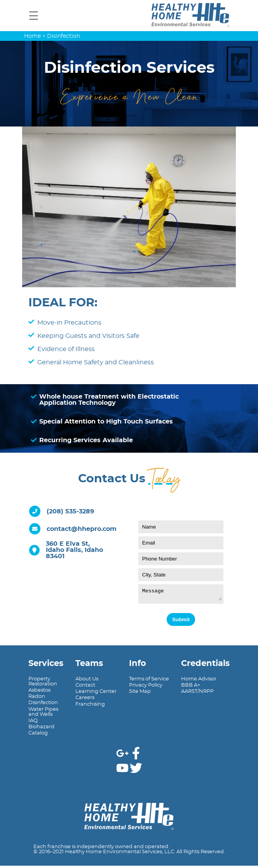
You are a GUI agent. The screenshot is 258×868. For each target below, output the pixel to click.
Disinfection (43, 705)
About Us (87, 681)
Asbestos (39, 693)
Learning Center (96, 694)
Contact (85, 688)
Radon (37, 699)
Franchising (90, 707)
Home (32, 36)
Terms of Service (149, 681)
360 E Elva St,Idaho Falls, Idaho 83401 (74, 550)
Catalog (38, 735)
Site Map (140, 694)
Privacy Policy (146, 688)
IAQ (33, 723)
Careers (85, 700)
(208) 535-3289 (70, 511)
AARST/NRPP (197, 694)
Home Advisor (199, 681)
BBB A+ (191, 688)
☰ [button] (34, 16)
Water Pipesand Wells (43, 714)
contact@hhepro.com (82, 529)
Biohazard (41, 729)
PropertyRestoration (43, 684)
